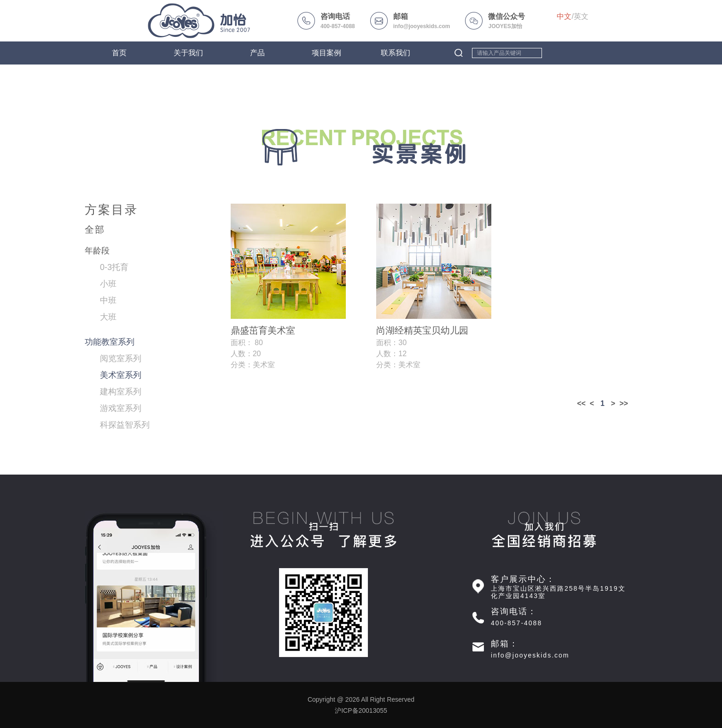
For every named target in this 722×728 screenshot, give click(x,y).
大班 (108, 317)
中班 (108, 300)
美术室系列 (121, 375)
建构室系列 (121, 392)
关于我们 (188, 53)
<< (581, 403)
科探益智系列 (125, 425)
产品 (257, 53)
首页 (119, 53)
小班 (108, 284)
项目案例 (326, 53)
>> (624, 403)
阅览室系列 (121, 358)
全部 (95, 229)
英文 (581, 16)
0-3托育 (114, 267)
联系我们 (396, 53)
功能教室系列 (110, 342)
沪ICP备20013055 (361, 710)
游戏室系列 (121, 408)
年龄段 (97, 251)
